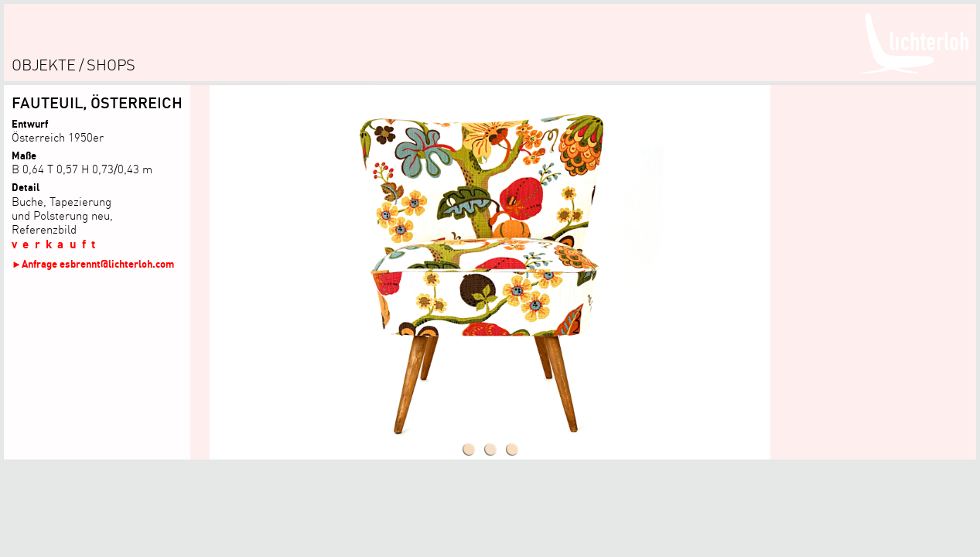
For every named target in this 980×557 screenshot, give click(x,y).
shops (111, 65)
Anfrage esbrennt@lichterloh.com (98, 263)
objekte (44, 65)
